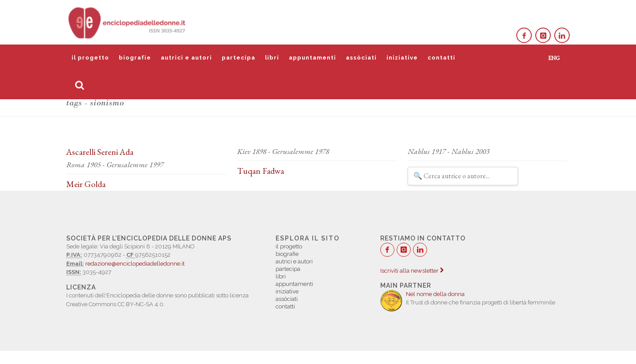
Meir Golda (86, 184)
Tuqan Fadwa (261, 171)
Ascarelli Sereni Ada (100, 152)
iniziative (402, 58)
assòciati (361, 58)
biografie (135, 58)
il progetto (90, 58)
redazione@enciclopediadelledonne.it (135, 264)
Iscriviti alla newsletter (412, 271)
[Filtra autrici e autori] (463, 176)
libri (272, 58)
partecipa (238, 58)
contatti (441, 58)
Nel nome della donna (435, 294)
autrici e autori (186, 58)
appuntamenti (312, 58)
